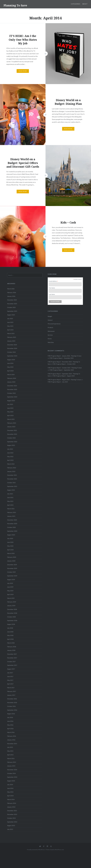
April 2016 (10, 729)
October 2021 (11, 483)
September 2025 (12, 311)
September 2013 (12, 822)
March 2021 (11, 509)
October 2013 (11, 818)
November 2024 (12, 348)
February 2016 (12, 736)
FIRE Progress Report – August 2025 (64, 376)
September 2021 (12, 486)
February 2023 (12, 423)
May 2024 (10, 367)
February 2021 (12, 512)
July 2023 (10, 404)
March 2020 (11, 553)
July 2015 (10, 747)
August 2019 (11, 580)
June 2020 (10, 542)
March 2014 (11, 799)
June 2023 (10, 408)
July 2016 (10, 717)
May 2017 (10, 680)
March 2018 (11, 643)
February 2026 (12, 292)
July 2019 (10, 583)
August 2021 (11, 490)
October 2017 (11, 662)
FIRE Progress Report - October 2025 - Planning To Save (65, 368)
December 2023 (12, 386)
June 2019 (10, 587)
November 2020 (12, 524)
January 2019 (11, 606)
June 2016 (10, 721)
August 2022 (11, 445)
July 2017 (10, 673)
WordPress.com (59, 850)
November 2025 (12, 304)
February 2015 (12, 762)
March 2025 (11, 333)
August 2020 (11, 535)
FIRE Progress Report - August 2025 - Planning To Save (64, 380)
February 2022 (12, 468)
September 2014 (12, 777)
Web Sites (51, 342)
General (50, 320)
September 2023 (12, 397)
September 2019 (12, 576)
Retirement (51, 331)
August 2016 (11, 714)
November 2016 (12, 703)
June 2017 (10, 676)
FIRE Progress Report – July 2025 (58, 382)
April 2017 (10, 684)
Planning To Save (15, 5)
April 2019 (10, 594)
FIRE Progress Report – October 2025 (64, 364)
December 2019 (12, 565)
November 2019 (12, 568)
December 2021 (12, 475)
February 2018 (12, 647)
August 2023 (11, 401)
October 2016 (11, 706)
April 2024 (10, 371)
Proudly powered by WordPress (36, 850)
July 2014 (10, 785)
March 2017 (11, 688)
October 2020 (11, 527)
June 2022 (10, 453)
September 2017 (12, 665)
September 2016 (12, 710)
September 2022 (12, 442)
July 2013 (10, 829)
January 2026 (11, 296)
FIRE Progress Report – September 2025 (62, 370)
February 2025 (12, 337)
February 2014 (12, 803)
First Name (52, 288)
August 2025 (11, 315)
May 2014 (10, 792)
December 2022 (12, 430)
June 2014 (10, 788)
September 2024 (12, 356)
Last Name (52, 294)
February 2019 (12, 602)
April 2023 (10, 415)
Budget (50, 316)
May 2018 (10, 635)
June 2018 (10, 632)
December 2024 (12, 345)
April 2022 (10, 460)
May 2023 (10, 412)
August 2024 (11, 360)
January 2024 (11, 382)
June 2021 (10, 498)
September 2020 (12, 531)
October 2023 (11, 393)
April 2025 (10, 330)
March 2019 (11, 598)
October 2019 (11, 572)
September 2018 (12, 620)
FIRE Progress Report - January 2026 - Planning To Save (65, 356)
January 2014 (11, 807)
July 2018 (10, 628)
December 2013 (12, 811)
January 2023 (11, 427)
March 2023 (11, 419)
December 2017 (12, 654)
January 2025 (11, 341)
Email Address (53, 281)
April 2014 (10, 796)
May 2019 (10, 591)
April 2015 (10, 755)
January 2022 (11, 471)
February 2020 (12, 557)
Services (50, 335)
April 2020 (10, 550)
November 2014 (12, 770)
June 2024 (10, 363)
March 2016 (11, 732)
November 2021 (12, 479)
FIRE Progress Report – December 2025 (62, 358)
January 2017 (11, 695)
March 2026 (11, 289)
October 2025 (11, 307)
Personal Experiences (54, 324)
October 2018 (11, 617)
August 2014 (11, 781)
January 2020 (11, 561)
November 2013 (12, 814)
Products (50, 327)
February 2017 (12, 691)
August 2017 (11, 669)
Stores (50, 339)
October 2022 (11, 438)
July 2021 (10, 494)
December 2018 (12, 609)
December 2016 (12, 699)
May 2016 (10, 725)
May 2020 (10, 546)
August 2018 (11, 624)
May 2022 (10, 457)
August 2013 (11, 826)
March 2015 (11, 758)
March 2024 (11, 375)
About (85, 4)
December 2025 (12, 300)
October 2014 (11, 773)
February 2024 (12, 378)
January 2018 (11, 650)
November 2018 (12, 613)
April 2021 (10, 505)
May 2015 (10, 751)
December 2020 (12, 520)
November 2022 (12, 434)
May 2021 (10, 501)
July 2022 (10, 449)
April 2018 (10, 639)
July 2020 (10, 538)
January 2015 (11, 766)
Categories (76, 4)
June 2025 (10, 322)
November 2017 (12, 658)
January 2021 (11, 516)
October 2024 (11, 352)
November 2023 (12, 389)
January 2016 (11, 740)
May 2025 (10, 326)
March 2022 (11, 464)
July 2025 (10, 319)
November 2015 (12, 744)
